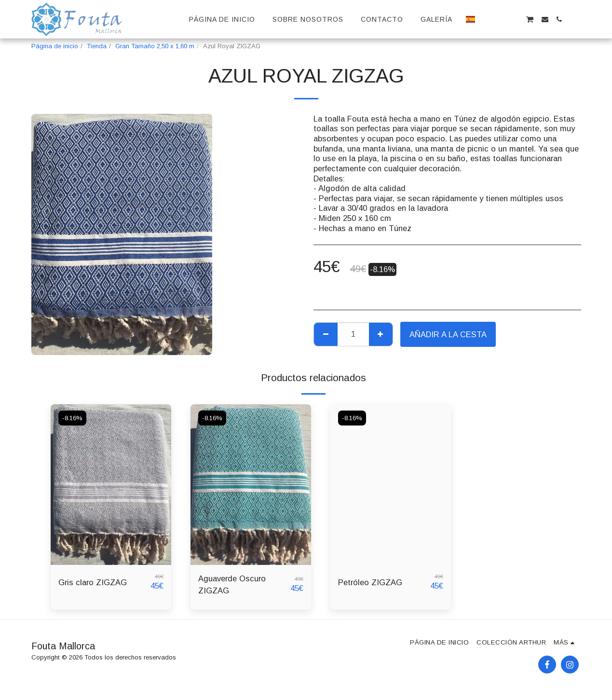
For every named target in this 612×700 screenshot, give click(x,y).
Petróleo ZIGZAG (370, 582)
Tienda (97, 46)
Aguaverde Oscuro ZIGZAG (232, 584)
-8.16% (72, 418)
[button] (486, 19)
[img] (111, 485)
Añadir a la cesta (448, 334)
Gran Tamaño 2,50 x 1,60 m (155, 46)
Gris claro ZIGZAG (93, 582)
